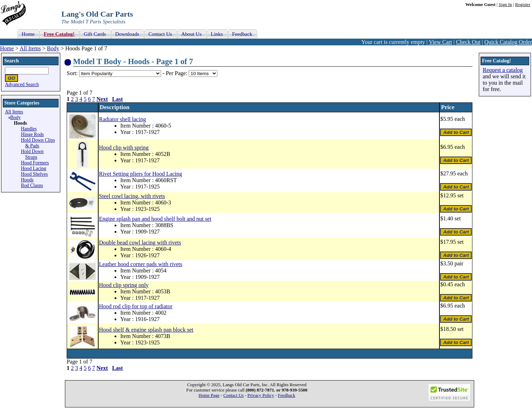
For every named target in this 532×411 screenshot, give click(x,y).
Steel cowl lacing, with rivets (132, 196)
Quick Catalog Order (508, 42)
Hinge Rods (32, 134)
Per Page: (177, 73)
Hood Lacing (34, 168)
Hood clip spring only (124, 285)
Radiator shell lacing (122, 119)
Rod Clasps (32, 185)
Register (523, 5)
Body (53, 48)
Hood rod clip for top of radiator (136, 306)
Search (12, 61)
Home (7, 48)
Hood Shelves (34, 174)
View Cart (440, 42)
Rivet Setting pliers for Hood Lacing (140, 174)
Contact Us (234, 395)
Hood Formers (35, 163)
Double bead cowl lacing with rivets (140, 243)
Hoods (27, 180)
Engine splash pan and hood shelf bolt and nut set (155, 219)
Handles (29, 129)
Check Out (468, 42)
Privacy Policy (261, 395)
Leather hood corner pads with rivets (141, 264)
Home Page (209, 395)
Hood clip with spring (124, 148)
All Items (30, 48)
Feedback (286, 395)
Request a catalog (503, 70)
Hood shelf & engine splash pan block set (146, 330)
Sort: (72, 73)
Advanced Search (22, 85)
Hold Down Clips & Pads (38, 143)
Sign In (505, 5)
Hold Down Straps (32, 154)
